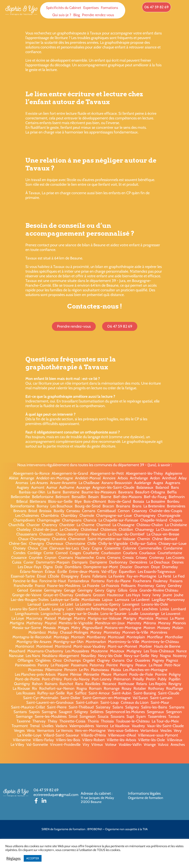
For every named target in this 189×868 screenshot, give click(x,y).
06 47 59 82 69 (46, 790)
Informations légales (144, 793)
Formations (109, 8)
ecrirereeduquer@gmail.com (56, 795)
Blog (77, 15)
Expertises (91, 8)
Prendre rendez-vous (98, 15)
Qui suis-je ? (62, 15)
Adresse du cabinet (96, 793)
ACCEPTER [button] (33, 858)
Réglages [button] (13, 858)
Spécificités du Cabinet (64, 8)
